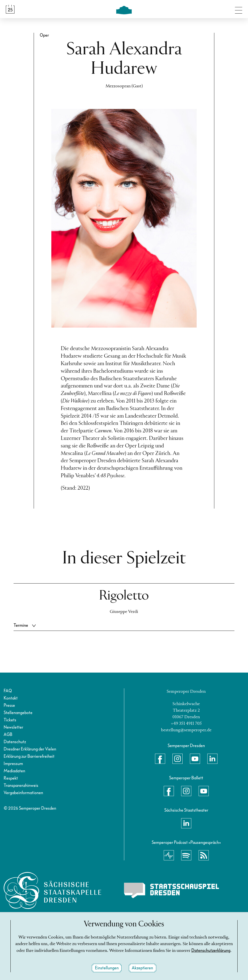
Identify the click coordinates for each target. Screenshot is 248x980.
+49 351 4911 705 (186, 724)
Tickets (10, 720)
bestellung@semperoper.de (186, 730)
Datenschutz (15, 742)
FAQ (8, 691)
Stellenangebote (18, 713)
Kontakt (11, 698)
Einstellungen (107, 968)
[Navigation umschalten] (239, 9)
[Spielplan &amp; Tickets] (10, 9)
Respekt (11, 778)
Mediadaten (14, 771)
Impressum (13, 764)
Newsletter (13, 727)
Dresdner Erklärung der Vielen (30, 749)
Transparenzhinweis (21, 786)
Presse (9, 705)
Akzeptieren (142, 968)
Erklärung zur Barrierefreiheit (29, 756)
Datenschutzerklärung (211, 951)
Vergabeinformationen (23, 793)
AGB (8, 735)
